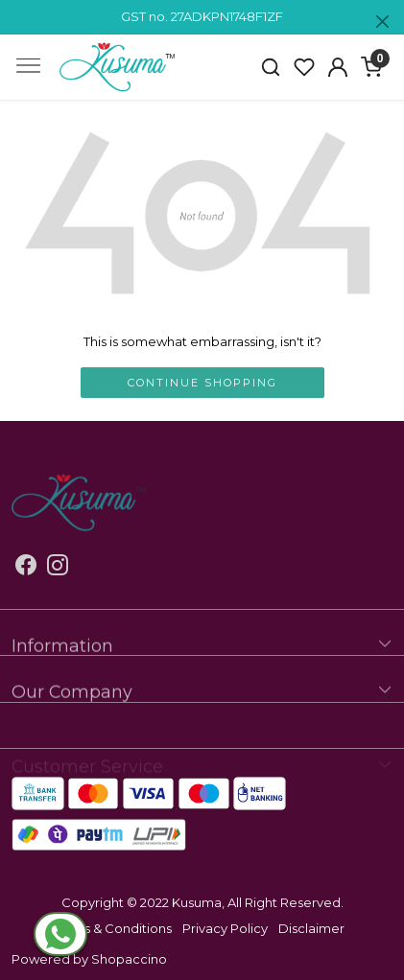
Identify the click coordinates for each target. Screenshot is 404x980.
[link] (271, 67)
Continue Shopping (202, 383)
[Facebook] (26, 569)
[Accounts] (337, 67)
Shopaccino (129, 959)
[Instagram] (58, 569)
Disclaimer (311, 928)
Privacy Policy (225, 928)
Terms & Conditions (112, 928)
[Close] (382, 22)
